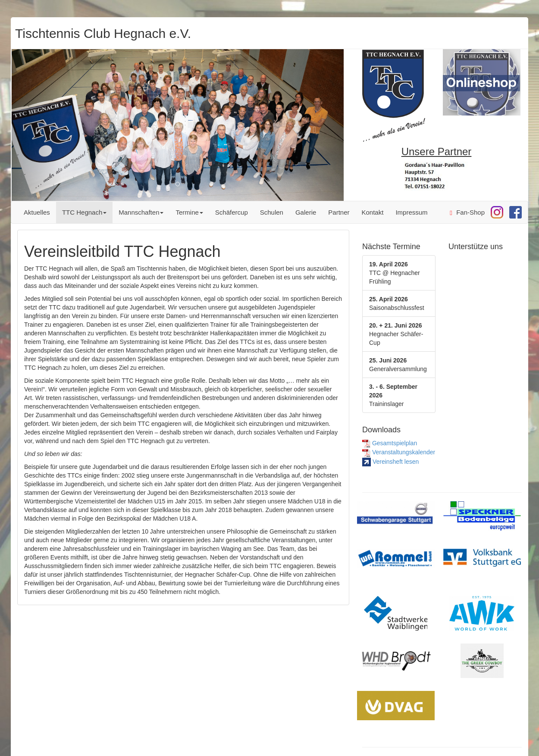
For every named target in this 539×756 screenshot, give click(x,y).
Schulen (272, 212)
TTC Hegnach (84, 212)
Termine (189, 212)
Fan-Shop (467, 212)
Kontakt (373, 212)
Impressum (411, 212)
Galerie (306, 212)
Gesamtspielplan (390, 443)
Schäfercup (232, 212)
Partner (339, 212)
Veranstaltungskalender (399, 452)
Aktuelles (37, 212)
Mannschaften (141, 212)
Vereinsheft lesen (390, 462)
